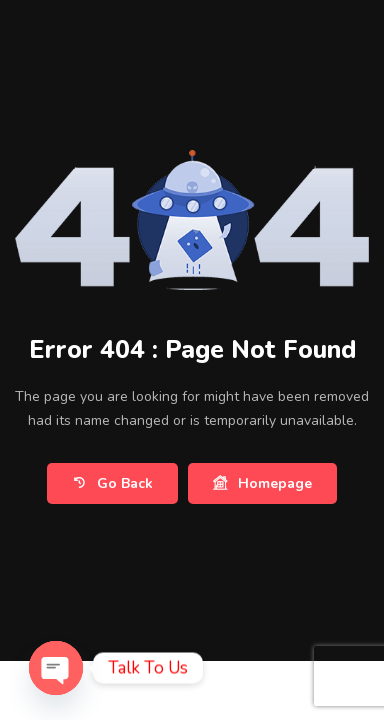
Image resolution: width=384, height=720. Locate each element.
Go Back (112, 483)
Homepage (262, 483)
